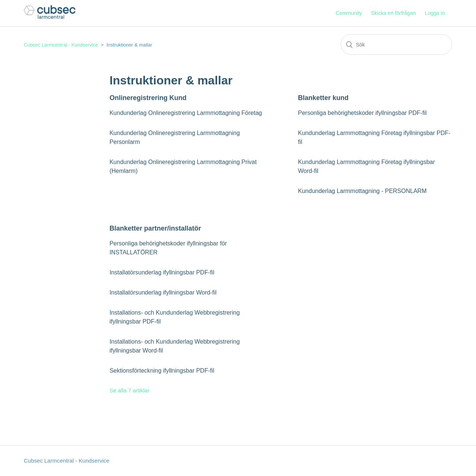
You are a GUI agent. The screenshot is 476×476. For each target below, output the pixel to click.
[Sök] (396, 44)
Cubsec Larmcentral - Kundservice (61, 45)
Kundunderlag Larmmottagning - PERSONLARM (362, 191)
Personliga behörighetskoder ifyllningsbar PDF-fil (362, 113)
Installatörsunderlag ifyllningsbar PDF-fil (162, 272)
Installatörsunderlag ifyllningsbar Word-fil (163, 292)
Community (349, 13)
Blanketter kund (323, 98)
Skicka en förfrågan (393, 13)
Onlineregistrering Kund (148, 98)
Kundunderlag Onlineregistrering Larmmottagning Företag (186, 113)
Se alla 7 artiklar (129, 390)
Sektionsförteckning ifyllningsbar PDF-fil (162, 371)
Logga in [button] (435, 13)
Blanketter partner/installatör (155, 228)
